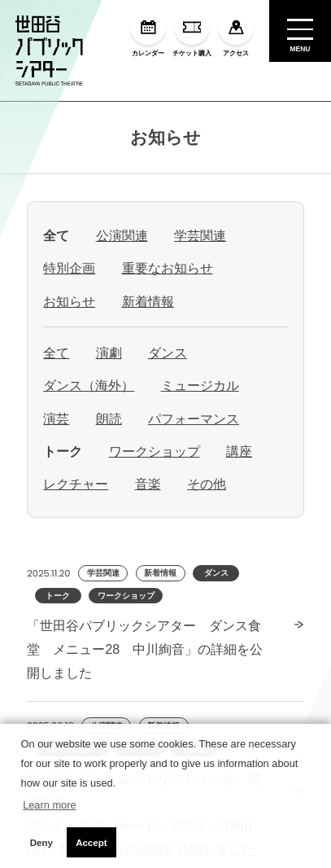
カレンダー (148, 33)
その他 (207, 484)
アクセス (236, 33)
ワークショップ (155, 451)
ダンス (168, 353)
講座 (239, 451)
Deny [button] (41, 843)
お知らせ (165, 137)
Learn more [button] (49, 805)
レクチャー (76, 484)
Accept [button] (91, 843)
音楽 (148, 484)
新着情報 (148, 301)
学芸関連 (200, 235)
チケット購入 (192, 33)
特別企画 (69, 268)
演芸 (56, 419)
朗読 (109, 419)
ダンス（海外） (89, 385)
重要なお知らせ (168, 268)
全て (56, 353)
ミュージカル (200, 385)
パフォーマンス (194, 419)
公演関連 (122, 235)
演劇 (109, 353)
